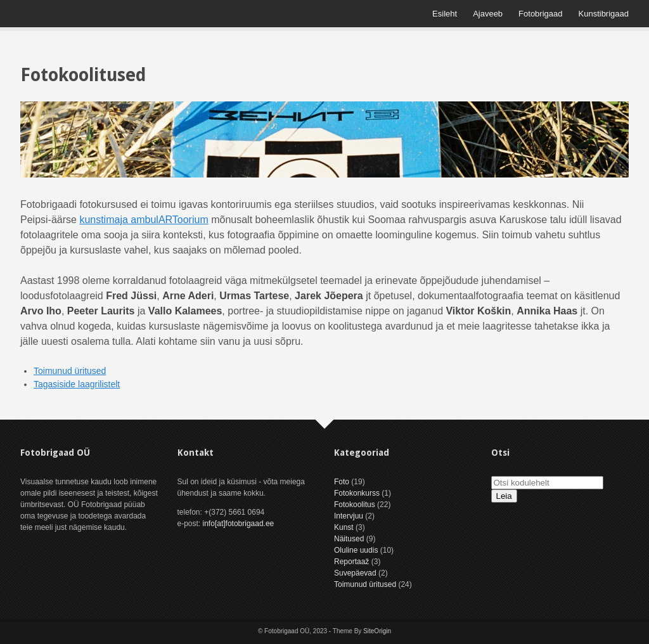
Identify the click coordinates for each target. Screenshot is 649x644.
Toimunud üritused (70, 371)
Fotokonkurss (357, 493)
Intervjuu (349, 516)
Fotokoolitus (355, 505)
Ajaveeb (488, 14)
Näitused (349, 539)
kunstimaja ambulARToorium (144, 220)
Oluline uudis (356, 550)
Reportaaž (351, 562)
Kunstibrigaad (604, 14)
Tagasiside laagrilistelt (77, 384)
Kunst (344, 527)
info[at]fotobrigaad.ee (239, 524)
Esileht (445, 14)
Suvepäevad (355, 573)
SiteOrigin (377, 631)
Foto (342, 482)
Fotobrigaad (540, 14)
